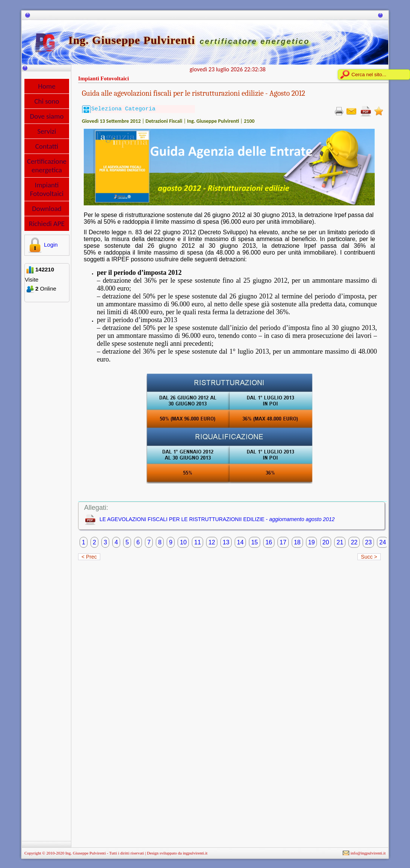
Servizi (47, 131)
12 (212, 542)
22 (354, 542)
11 (197, 542)
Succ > (369, 557)
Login (42, 245)
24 (383, 542)
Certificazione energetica (47, 166)
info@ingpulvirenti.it (368, 853)
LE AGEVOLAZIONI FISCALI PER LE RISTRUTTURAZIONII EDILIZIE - (217, 519)
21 (340, 542)
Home (47, 86)
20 (326, 542)
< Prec (89, 557)
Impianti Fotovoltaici (47, 189)
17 (283, 542)
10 (183, 542)
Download (47, 209)
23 (368, 542)
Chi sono (47, 101)
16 (269, 542)
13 (226, 542)
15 (255, 542)
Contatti (47, 146)
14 (240, 542)
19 (312, 542)
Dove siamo (47, 116)
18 (297, 542)
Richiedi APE (47, 224)
